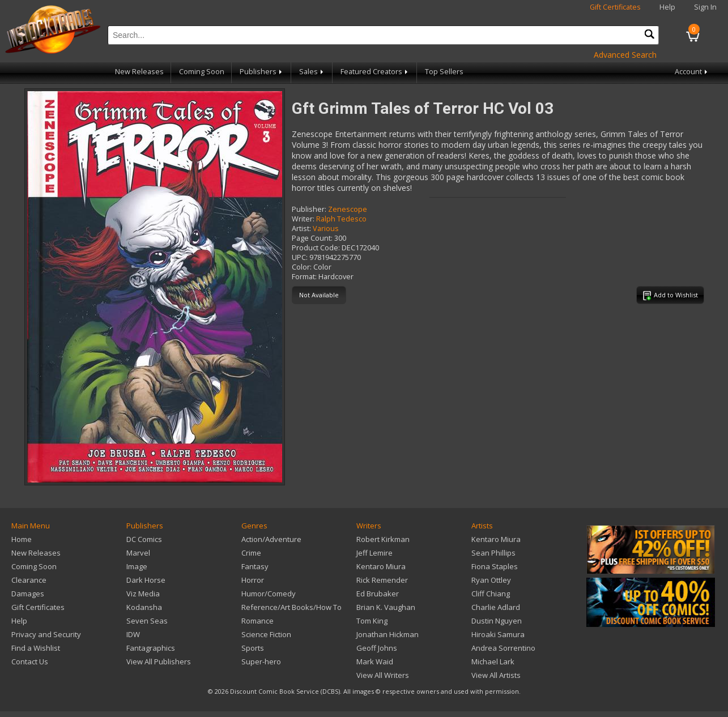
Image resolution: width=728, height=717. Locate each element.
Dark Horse (146, 580)
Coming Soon (202, 72)
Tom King (372, 621)
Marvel (138, 553)
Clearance (29, 580)
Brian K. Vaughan (386, 607)
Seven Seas (147, 621)
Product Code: (316, 248)
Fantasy (255, 566)
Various (326, 229)
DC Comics (144, 539)
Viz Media (143, 594)
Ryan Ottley (491, 580)
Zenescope (348, 209)
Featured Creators (375, 72)
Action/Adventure (271, 539)
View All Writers (383, 675)
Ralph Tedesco (341, 219)
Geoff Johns (377, 648)
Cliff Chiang (491, 594)
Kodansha (144, 607)
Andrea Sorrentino (503, 648)
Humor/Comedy (269, 594)
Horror (253, 580)
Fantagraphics (151, 648)
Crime (251, 553)
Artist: (301, 229)
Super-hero (261, 661)
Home (22, 539)
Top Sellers (444, 72)
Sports (253, 648)
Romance (257, 621)
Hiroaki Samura (498, 634)
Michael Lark (493, 661)
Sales (312, 72)
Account (692, 72)
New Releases (139, 72)
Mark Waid (375, 661)
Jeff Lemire (374, 553)
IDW (133, 634)
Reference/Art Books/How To (291, 607)
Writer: (303, 219)
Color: (302, 267)
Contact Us (30, 661)
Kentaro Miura (381, 566)
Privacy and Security (46, 634)
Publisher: (309, 209)
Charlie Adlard (496, 607)
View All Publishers (159, 661)
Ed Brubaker (378, 594)
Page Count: (312, 238)
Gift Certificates (615, 7)
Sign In (705, 7)
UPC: (300, 257)
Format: (304, 277)
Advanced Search (625, 55)
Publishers (262, 72)
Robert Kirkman (383, 539)
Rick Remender (382, 580)
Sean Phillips (493, 553)
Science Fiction (266, 634)
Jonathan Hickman (388, 634)
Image (137, 566)
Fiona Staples (495, 566)
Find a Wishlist (36, 648)
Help (667, 7)
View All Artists (496, 675)
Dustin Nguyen (497, 621)
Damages (28, 594)
